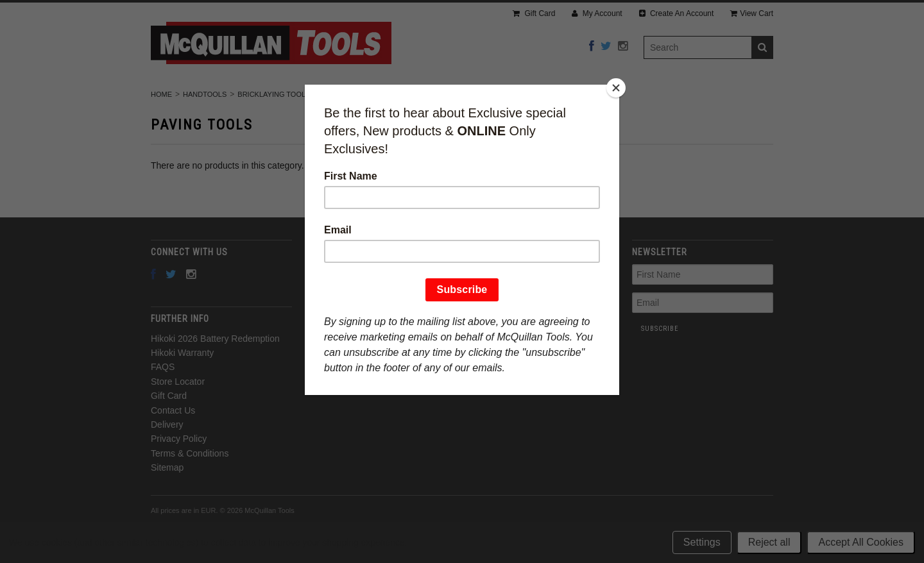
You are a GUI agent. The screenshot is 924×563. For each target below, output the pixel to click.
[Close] (616, 88)
